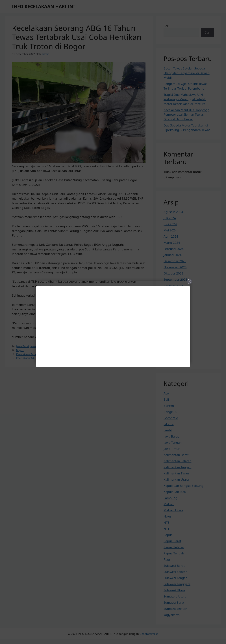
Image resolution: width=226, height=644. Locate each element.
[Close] (113, 322)
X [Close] (190, 281)
